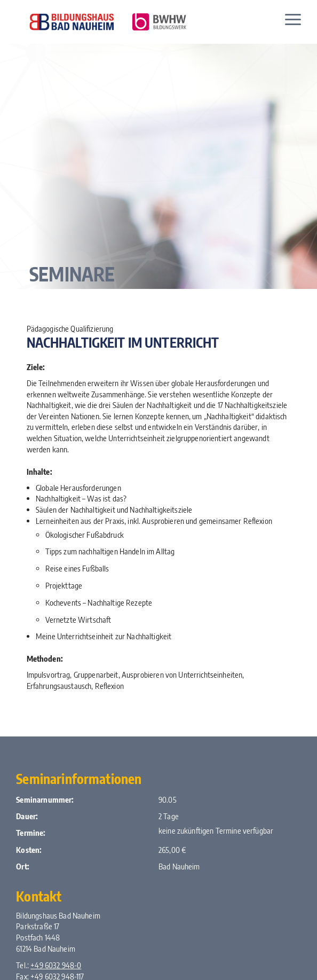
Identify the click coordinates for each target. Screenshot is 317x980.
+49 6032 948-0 (56, 965)
